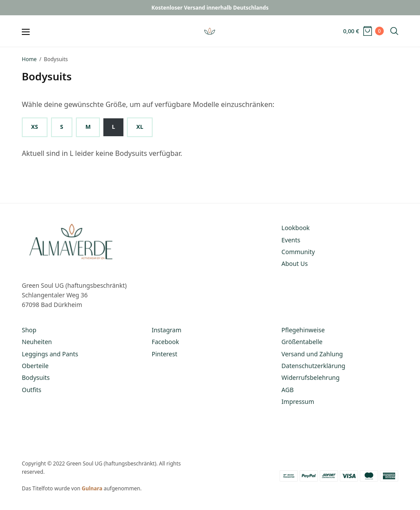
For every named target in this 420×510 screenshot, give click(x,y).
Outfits (32, 390)
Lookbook (295, 228)
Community (298, 252)
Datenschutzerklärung (313, 366)
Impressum (298, 401)
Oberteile (35, 366)
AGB (287, 390)
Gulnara (92, 488)
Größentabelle (302, 342)
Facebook (166, 342)
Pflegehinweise (303, 330)
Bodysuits (36, 377)
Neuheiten (37, 342)
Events (291, 240)
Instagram (167, 330)
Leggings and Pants (50, 354)
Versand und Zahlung (312, 354)
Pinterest (165, 354)
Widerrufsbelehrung (310, 377)
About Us (294, 264)
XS (34, 127)
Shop (29, 330)
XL (140, 127)
